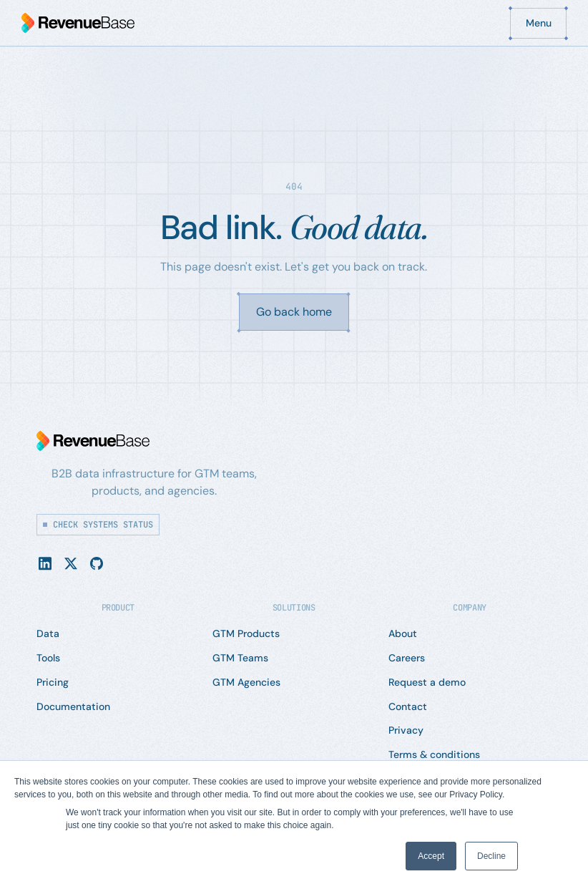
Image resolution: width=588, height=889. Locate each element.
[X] (71, 563)
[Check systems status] (98, 525)
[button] (539, 23)
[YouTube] (97, 563)
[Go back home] (294, 312)
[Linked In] (45, 563)
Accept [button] (431, 856)
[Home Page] (78, 23)
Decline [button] (491, 856)
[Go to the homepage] (93, 441)
